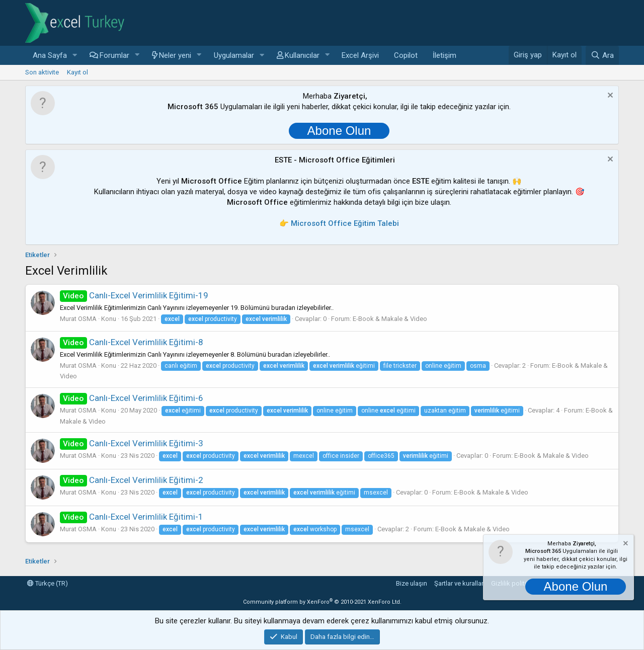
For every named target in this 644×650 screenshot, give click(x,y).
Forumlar (114, 55)
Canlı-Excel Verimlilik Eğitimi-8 (132, 342)
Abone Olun (339, 131)
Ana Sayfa (50, 55)
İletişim (445, 55)
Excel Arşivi (360, 55)
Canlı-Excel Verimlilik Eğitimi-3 (132, 443)
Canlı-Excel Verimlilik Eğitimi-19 (134, 295)
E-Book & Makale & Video (390, 319)
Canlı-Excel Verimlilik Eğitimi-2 (132, 480)
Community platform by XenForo (322, 602)
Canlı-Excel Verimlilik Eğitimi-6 (132, 398)
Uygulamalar (234, 55)
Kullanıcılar (302, 55)
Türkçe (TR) (48, 583)
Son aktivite (42, 72)
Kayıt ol (77, 72)
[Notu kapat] (609, 96)
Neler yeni (175, 55)
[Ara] (602, 55)
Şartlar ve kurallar (459, 583)
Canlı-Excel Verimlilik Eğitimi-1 (132, 517)
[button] (75, 56)
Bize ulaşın (412, 583)
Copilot (406, 55)
